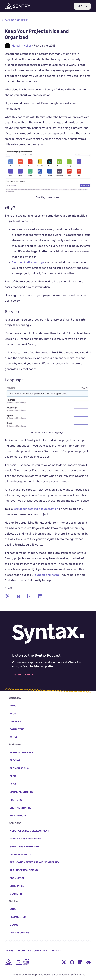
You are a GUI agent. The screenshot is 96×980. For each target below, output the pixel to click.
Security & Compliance (32, 951)
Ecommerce (17, 878)
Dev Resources (19, 933)
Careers (15, 721)
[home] (9, 962)
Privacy (57, 951)
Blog (13, 714)
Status (14, 925)
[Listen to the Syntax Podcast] (48, 634)
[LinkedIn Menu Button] (80, 962)
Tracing (15, 760)
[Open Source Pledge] (22, 962)
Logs (13, 784)
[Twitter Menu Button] (64, 962)
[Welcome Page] (18, 6)
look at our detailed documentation (36, 509)
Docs (13, 909)
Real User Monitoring (24, 870)
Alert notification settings (28, 262)
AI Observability (20, 854)
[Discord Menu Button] (88, 962)
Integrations (18, 816)
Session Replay (20, 768)
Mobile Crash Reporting (25, 839)
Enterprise (17, 886)
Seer (13, 776)
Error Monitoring (21, 753)
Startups (16, 894)
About (14, 706)
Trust (13, 737)
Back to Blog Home (14, 20)
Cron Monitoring (21, 808)
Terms (9, 951)
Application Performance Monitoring (34, 862)
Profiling (16, 800)
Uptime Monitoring (22, 792)
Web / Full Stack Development (29, 831)
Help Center (18, 917)
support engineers (47, 575)
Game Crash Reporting (24, 847)
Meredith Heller (21, 46)
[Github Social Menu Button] (72, 962)
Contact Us (17, 729)
